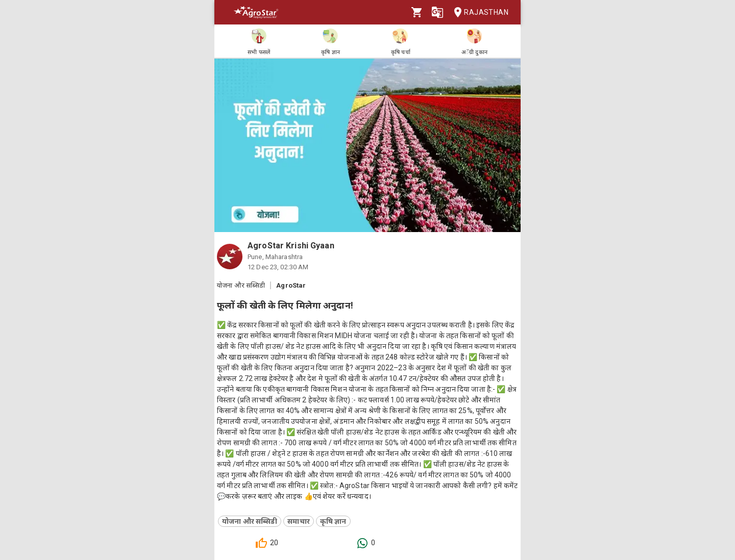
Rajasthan (478, 12)
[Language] (437, 12)
